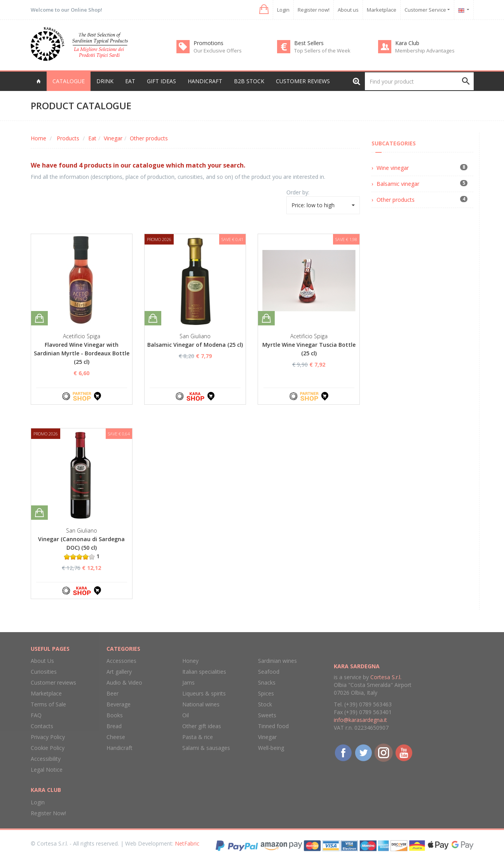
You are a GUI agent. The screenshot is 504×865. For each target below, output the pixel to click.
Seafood (269, 672)
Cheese (116, 737)
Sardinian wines (277, 661)
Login (283, 10)
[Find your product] (419, 81)
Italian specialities (204, 672)
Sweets (267, 715)
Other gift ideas (202, 726)
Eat (92, 138)
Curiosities (44, 672)
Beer (112, 693)
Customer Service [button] (427, 10)
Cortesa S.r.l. (386, 677)
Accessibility (46, 759)
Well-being (271, 748)
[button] (263, 10)
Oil (186, 715)
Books (115, 715)
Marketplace (382, 10)
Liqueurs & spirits (204, 693)
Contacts (42, 726)
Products (68, 138)
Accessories (121, 661)
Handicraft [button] (205, 81)
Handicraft (119, 748)
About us (348, 10)
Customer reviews (303, 81)
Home (38, 138)
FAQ (36, 715)
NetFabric (187, 843)
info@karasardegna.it (360, 720)
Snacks (267, 682)
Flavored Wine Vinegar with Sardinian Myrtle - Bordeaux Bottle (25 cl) (82, 353)
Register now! (314, 10)
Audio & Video (124, 682)
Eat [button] (130, 81)
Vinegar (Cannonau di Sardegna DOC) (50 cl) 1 (81, 548)
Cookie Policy (48, 748)
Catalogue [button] (69, 81)
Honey (190, 661)
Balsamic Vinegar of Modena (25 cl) (195, 345)
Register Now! (48, 813)
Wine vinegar (393, 168)
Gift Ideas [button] (161, 81)
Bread (114, 726)
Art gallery (119, 672)
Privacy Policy (48, 737)
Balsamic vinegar (398, 184)
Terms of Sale (48, 704)
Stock (265, 704)
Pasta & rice (198, 737)
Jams (188, 682)
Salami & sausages (206, 748)
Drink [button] (105, 81)
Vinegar (113, 138)
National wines (201, 704)
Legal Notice (47, 770)
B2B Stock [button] (249, 81)
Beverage (119, 704)
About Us (42, 661)
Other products (149, 138)
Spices (266, 693)
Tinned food (273, 726)
